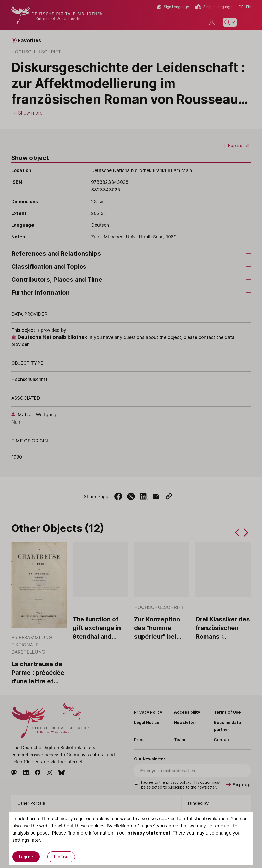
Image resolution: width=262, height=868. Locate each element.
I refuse (61, 857)
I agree (26, 857)
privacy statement (149, 833)
